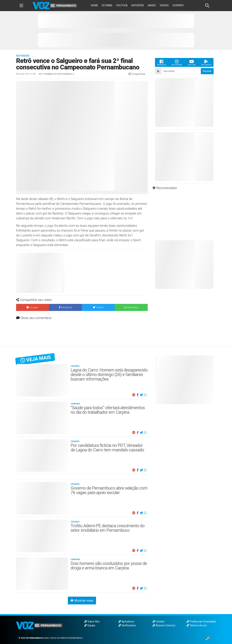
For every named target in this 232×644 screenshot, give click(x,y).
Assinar (207, 71)
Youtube (192, 62)
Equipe (90, 625)
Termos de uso (197, 625)
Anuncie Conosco (164, 625)
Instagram (177, 62)
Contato (159, 622)
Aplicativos (126, 622)
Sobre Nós (92, 622)
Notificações (127, 625)
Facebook (162, 62)
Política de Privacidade (201, 622)
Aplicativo (206, 62)
